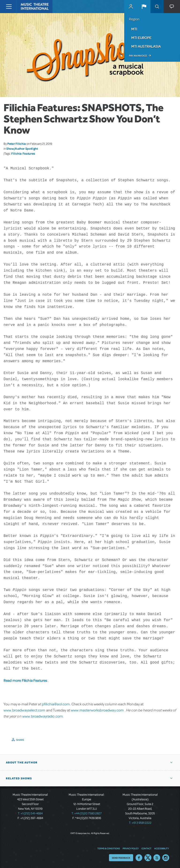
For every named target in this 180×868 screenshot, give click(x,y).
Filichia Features (23, 153)
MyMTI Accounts (131, 7)
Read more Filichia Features (26, 680)
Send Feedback (121, 857)
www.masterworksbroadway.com (98, 710)
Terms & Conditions (109, 848)
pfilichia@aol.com (56, 704)
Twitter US (148, 857)
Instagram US (166, 857)
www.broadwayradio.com (43, 716)
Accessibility (161, 848)
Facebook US (139, 857)
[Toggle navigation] (9, 7)
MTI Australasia (146, 46)
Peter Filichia (17, 144)
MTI (134, 29)
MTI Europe (141, 38)
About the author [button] (22, 762)
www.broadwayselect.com (24, 710)
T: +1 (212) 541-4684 (30, 813)
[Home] (26, 7)
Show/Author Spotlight (22, 149)
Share (20, 740)
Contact (146, 848)
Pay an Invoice (138, 56)
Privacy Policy (131, 848)
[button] (144, 7)
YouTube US (157, 857)
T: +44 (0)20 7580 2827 (87, 813)
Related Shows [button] (19, 778)
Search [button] (157, 7)
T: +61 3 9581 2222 (140, 823)
